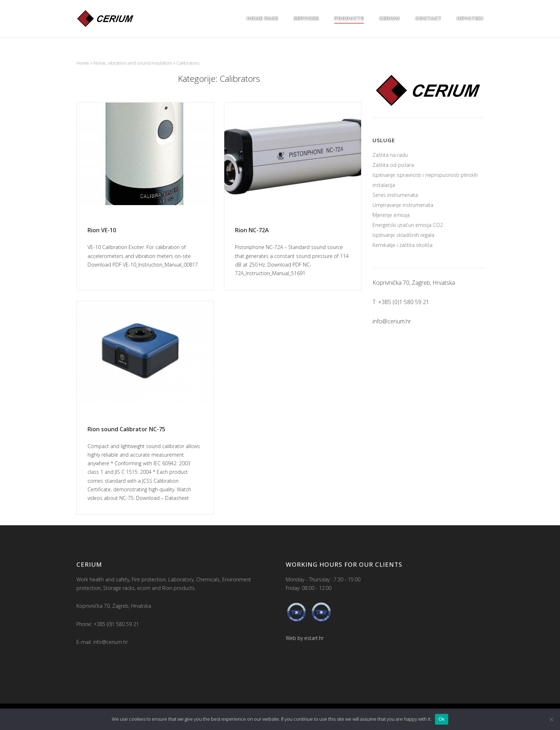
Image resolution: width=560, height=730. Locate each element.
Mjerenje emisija (391, 215)
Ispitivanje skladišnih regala (403, 235)
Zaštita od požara (393, 165)
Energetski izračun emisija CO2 (408, 225)
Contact (428, 18)
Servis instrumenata (395, 195)
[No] (551, 719)
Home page (262, 18)
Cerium (390, 18)
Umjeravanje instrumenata (403, 205)
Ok (442, 719)
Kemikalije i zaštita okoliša (402, 245)
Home (83, 63)
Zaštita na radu (390, 155)
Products (349, 18)
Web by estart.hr (305, 638)
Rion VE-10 (102, 230)
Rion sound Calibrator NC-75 (126, 429)
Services (306, 18)
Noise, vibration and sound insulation (133, 63)
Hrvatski (470, 18)
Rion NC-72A (252, 230)
